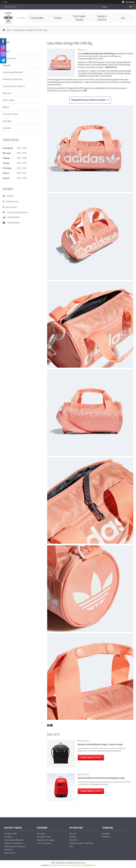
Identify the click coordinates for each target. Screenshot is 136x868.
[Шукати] (130, 7)
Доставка (7, 121)
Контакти (7, 128)
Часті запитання (44, 843)
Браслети (7, 93)
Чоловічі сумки (37, 18)
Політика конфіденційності (85, 865)
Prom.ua (82, 863)
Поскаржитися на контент (61, 865)
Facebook (106, 837)
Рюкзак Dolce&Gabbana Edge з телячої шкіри (100, 744)
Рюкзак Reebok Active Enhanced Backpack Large (101, 778)
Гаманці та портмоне (102, 18)
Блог (9, 30)
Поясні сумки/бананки (79, 18)
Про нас (73, 833)
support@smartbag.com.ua (18, 212)
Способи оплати (10, 114)
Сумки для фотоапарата (14, 86)
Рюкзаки (58, 18)
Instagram (106, 833)
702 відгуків (130, 2)
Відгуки (6, 107)
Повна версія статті (91, 757)
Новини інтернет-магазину (81, 843)
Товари (6, 51)
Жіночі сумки (9, 100)
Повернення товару (46, 840)
